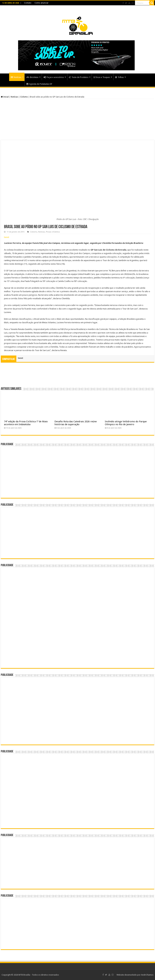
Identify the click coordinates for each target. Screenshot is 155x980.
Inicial (5, 97)
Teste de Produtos (79, 77)
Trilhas (119, 77)
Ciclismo (24, 97)
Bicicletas (32, 77)
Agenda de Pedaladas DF (39, 84)
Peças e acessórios (54, 77)
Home (5, 77)
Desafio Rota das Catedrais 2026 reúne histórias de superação (76, 423)
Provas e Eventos (53, 232)
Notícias (16, 77)
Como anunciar (42, 3)
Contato (28, 3)
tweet (7, 237)
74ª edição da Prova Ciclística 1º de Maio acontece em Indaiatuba (26, 423)
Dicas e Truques (102, 77)
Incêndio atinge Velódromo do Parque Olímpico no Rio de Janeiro (126, 423)
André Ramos (147, 975)
